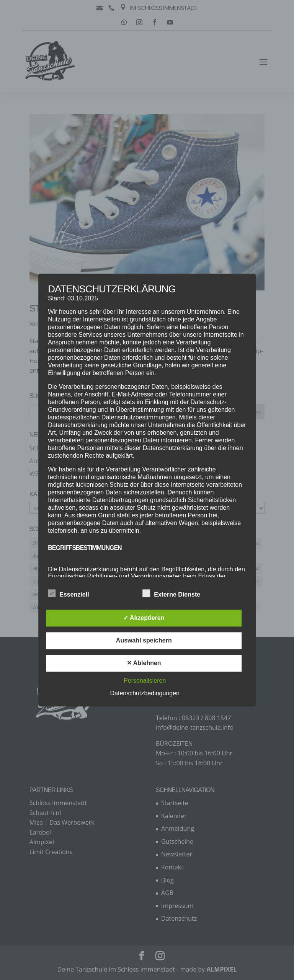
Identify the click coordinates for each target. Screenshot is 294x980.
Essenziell (68, 594)
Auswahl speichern (144, 640)
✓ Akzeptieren (144, 618)
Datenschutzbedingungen (145, 693)
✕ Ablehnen (144, 663)
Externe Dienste (171, 594)
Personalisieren (145, 681)
